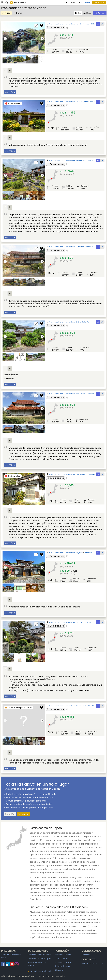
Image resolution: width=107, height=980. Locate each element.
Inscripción (99, 2)
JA (102, 24)
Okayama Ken (93, 394)
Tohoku (68, 955)
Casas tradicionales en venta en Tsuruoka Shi (68, 622)
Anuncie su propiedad (39, 971)
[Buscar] (100, 13)
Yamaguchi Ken (90, 24)
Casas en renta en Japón (39, 959)
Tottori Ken (89, 247)
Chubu (65, 959)
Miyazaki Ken (94, 102)
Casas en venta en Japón (40, 955)
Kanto (57, 959)
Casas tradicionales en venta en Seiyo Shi (66, 553)
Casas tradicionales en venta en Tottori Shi (66, 247)
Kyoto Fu (90, 161)
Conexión (86, 3)
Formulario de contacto (92, 963)
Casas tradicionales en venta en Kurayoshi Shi (68, 474)
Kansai (58, 962)
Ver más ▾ (10, 92)
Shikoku (58, 966)
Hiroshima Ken (94, 706)
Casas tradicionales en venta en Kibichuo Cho (68, 394)
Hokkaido (59, 955)
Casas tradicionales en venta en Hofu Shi (66, 24)
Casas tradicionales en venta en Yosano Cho (67, 161)
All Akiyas (86, 955)
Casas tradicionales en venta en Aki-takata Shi (68, 706)
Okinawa (59, 970)
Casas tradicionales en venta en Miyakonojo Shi (68, 102)
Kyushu (67, 966)
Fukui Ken (86, 322)
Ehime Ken (88, 553)
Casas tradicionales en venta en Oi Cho (65, 322)
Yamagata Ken (93, 622)
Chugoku (67, 962)
